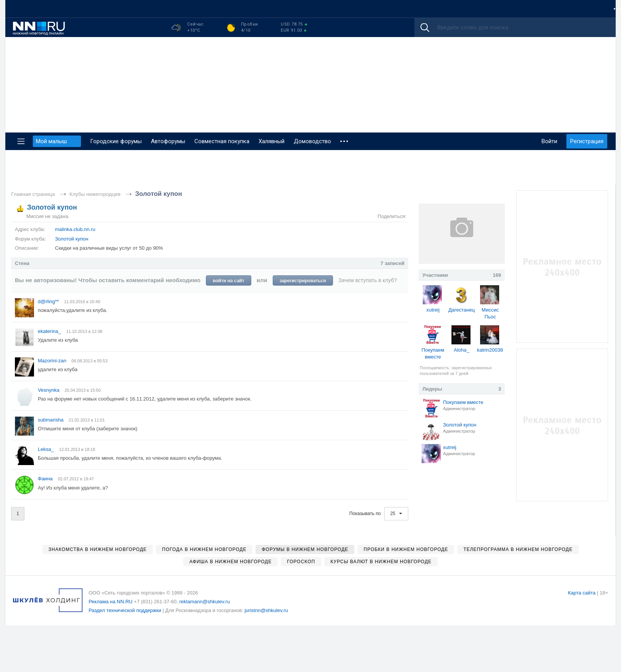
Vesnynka (49, 390)
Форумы (26, 9)
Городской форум (455, 9)
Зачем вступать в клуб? (368, 280)
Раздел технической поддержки (125, 610)
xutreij (433, 310)
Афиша (151, 9)
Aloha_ (461, 350)
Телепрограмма (401, 9)
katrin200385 (491, 350)
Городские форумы (116, 141)
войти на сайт (229, 281)
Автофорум (543, 9)
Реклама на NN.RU (111, 602)
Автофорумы (168, 141)
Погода (362, 9)
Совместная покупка (105, 9)
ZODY (597, 9)
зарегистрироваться (303, 281)
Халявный (272, 141)
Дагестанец (462, 310)
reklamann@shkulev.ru (204, 602)
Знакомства (185, 9)
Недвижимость (230, 9)
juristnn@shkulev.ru (266, 610)
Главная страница (33, 194)
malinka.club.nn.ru (75, 229)
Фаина (46, 479)
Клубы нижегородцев (95, 194)
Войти (549, 141)
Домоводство (312, 141)
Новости (57, 9)
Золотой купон (159, 194)
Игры (574, 9)
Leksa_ (47, 449)
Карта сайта (582, 593)
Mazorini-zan (53, 361)
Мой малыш (503, 9)
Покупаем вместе (463, 402)
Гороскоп (272, 9)
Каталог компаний (318, 9)
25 (396, 514)
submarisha (51, 420)
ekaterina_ (50, 331)
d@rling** (49, 301)
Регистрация (587, 141)
